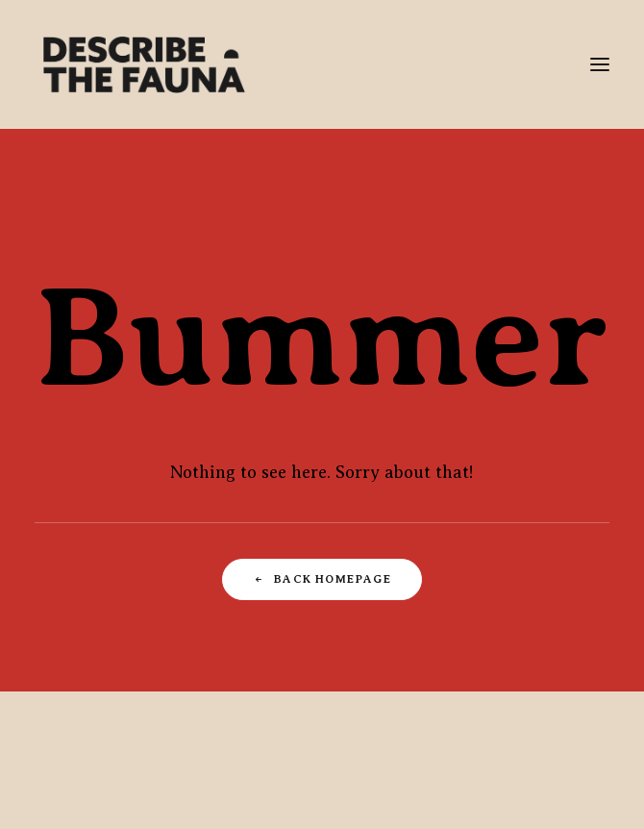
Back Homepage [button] (322, 580)
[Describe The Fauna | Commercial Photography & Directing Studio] (144, 64)
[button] (600, 64)
